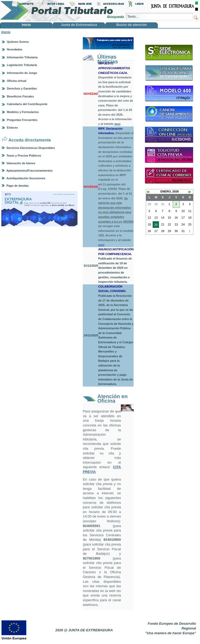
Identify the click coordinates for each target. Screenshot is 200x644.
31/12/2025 (91, 266)
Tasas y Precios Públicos (24, 156)
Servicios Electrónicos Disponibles (31, 148)
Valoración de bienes (21, 163)
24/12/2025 (91, 335)
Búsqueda (116, 17)
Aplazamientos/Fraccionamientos (29, 171)
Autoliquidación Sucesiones (26, 178)
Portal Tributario (57, 11)
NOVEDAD (91, 94)
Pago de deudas (17, 186)
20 (155, 225)
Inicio (6, 32)
